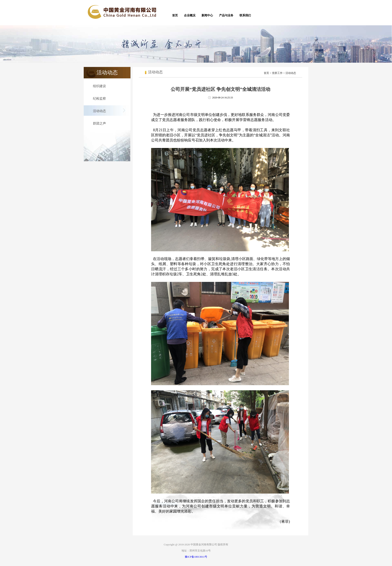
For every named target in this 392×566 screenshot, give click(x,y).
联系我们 (245, 15)
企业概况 (190, 15)
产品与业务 (226, 15)
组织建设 (99, 86)
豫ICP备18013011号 (196, 557)
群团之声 (99, 123)
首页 (175, 15)
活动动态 (99, 111)
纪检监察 (99, 98)
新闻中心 (207, 15)
